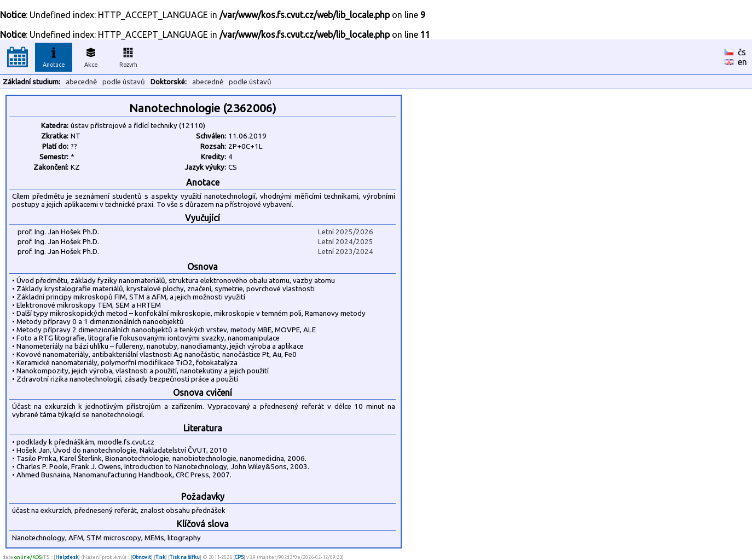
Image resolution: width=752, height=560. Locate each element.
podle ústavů (124, 82)
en (742, 62)
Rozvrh (128, 56)
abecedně (81, 82)
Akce (91, 56)
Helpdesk (67, 557)
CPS (239, 557)
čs (742, 52)
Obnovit (142, 557)
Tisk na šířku (185, 557)
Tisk (160, 557)
